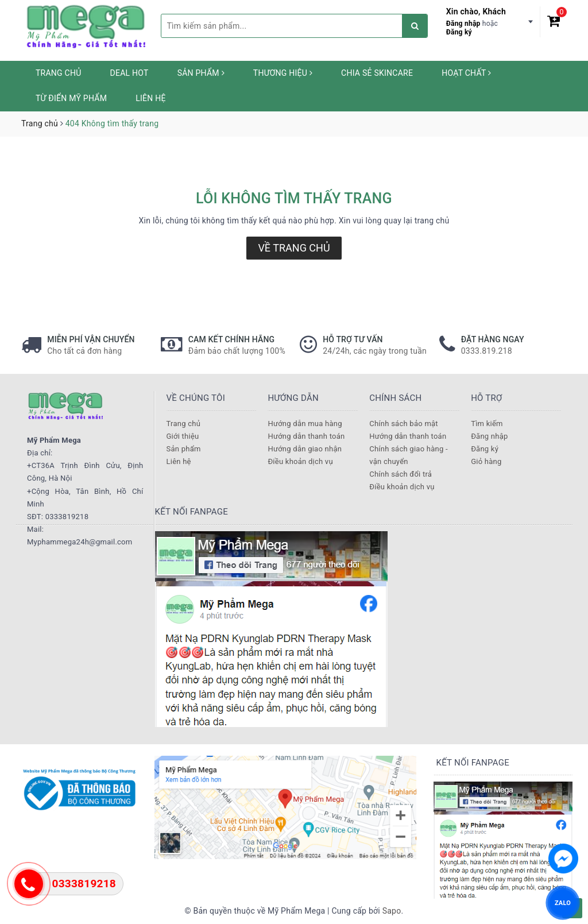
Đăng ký (459, 32)
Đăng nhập (463, 24)
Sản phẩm (201, 73)
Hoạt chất (466, 73)
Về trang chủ (294, 248)
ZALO (563, 902)
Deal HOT (129, 73)
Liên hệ (150, 98)
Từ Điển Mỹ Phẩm (71, 98)
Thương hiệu (283, 73)
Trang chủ (59, 73)
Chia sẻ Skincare (377, 73)
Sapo (392, 911)
